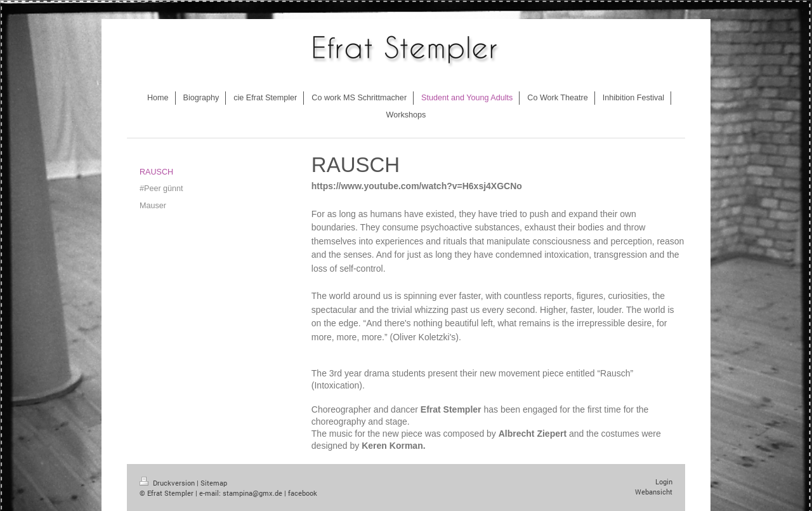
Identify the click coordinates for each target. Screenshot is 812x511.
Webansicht (654, 492)
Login (664, 481)
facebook (303, 493)
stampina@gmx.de (252, 493)
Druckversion (168, 483)
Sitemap (214, 483)
